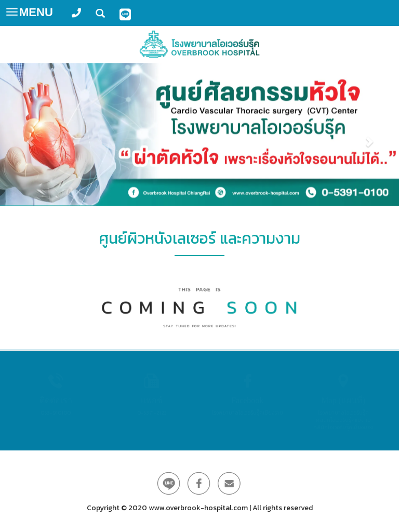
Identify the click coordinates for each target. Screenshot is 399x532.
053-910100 (56, 413)
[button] (30, 134)
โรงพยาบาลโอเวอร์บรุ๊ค (343, 413)
